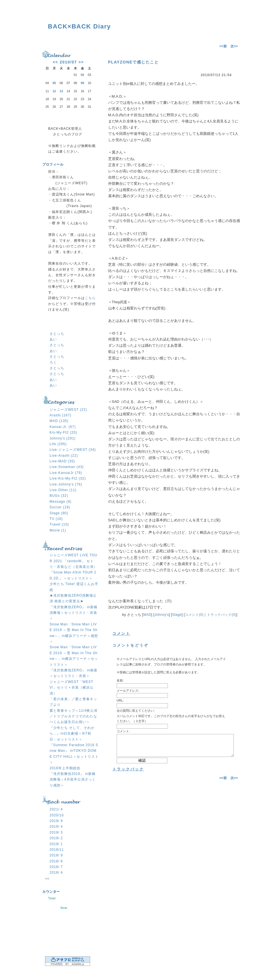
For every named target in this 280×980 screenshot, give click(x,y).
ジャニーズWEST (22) (68, 410)
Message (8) (61, 502)
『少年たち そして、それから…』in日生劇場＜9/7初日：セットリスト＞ (72, 734)
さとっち (57, 334)
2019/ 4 (56, 827)
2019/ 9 (56, 821)
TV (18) (56, 519)
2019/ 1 (56, 844)
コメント (121, 633)
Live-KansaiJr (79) (66, 473)
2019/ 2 (56, 838)
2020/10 (57, 815)
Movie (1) (58, 530)
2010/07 (68, 62)
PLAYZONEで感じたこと (134, 62)
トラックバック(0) (222, 615)
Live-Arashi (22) (64, 456)
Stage (177, 615)
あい (53, 339)
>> (81, 62)
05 (54, 83)
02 (82, 75)
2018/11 (57, 850)
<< (55, 62)
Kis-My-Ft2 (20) (63, 432)
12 (54, 91)
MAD (147, 615)
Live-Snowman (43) (67, 467)
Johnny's (162, 615)
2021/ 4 (56, 809)
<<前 (224, 46)
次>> (234, 46)
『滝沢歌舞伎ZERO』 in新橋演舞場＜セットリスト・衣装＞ (74, 613)
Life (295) (58, 444)
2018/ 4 (56, 873)
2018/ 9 (56, 855)
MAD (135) (59, 421)
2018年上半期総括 (65, 768)
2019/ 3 (56, 832)
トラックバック (128, 769)
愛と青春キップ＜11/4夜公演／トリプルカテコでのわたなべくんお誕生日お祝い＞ (74, 716)
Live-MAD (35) (62, 461)
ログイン (70, 937)
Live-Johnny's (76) (66, 484)
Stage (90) (59, 513)
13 (61, 91)
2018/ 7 (56, 867)
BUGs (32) (59, 496)
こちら (90, 298)
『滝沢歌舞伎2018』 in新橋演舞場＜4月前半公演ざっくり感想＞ (73, 780)
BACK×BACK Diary (79, 26)
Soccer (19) (60, 507)
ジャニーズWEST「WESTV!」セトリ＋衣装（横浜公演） (72, 688)
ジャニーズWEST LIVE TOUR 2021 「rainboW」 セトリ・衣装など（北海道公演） (74, 561)
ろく (53, 362)
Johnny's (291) (63, 438)
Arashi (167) (60, 415)
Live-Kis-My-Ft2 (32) (68, 478)
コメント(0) (194, 615)
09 (82, 83)
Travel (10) (59, 524)
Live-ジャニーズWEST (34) (73, 450)
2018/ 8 (56, 861)
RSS (70, 921)
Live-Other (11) (63, 490)
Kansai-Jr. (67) (63, 427)
